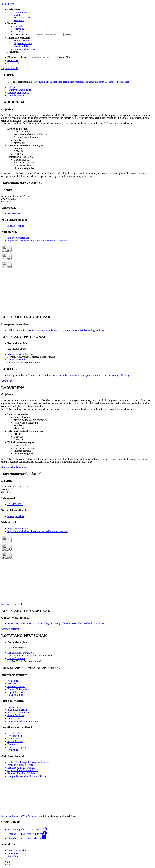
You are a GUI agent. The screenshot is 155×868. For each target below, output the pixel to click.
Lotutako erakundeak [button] (18, 93)
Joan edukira (8, 4)
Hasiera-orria (20, 12)
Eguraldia (12, 744)
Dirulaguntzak (15, 736)
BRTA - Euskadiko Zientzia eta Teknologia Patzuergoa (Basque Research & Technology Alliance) (80, 82)
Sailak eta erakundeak (18, 713)
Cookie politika (21, 46)
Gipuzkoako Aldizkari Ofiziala (23, 770)
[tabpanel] (77, 139)
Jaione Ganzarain (16, 360)
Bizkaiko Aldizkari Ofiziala (21, 768)
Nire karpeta (14, 63)
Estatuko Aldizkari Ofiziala (21, 773)
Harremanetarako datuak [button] (20, 90)
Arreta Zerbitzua (16, 715)
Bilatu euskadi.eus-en (25, 35)
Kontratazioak (15, 739)
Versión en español (17, 850)
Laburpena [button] (13, 87)
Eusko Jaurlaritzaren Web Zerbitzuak (20, 816)
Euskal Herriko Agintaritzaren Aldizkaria (28, 762)
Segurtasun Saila (10, 68)
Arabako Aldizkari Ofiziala (21, 765)
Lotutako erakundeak (12, 604)
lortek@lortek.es (16, 226)
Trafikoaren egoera (17, 747)
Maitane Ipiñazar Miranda (21, 354)
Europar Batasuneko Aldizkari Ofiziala (27, 776)
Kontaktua (19, 26)
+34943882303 (15, 214)
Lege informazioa (16, 692)
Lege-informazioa (23, 43)
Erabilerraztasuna (22, 41)
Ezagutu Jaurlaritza (17, 710)
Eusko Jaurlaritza (22, 18)
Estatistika (13, 750)
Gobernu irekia (15, 718)
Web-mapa (19, 32)
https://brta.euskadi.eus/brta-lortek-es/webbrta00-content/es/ (38, 241)
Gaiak (17, 15)
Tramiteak (19, 20)
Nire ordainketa (15, 741)
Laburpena (7, 381)
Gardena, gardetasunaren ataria (23, 721)
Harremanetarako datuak (14, 467)
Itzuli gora (13, 856)
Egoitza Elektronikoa (24, 49)
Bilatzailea (19, 29)
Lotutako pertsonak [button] (17, 95)
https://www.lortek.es (18, 238)
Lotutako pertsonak (11, 629)
